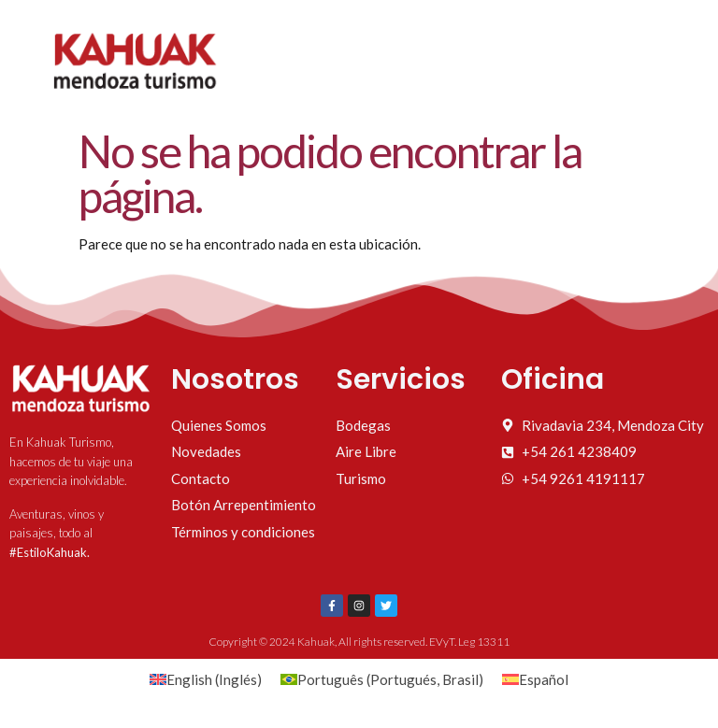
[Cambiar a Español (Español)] (535, 679)
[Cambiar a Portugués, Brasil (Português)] (382, 679)
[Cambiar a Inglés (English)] (206, 679)
